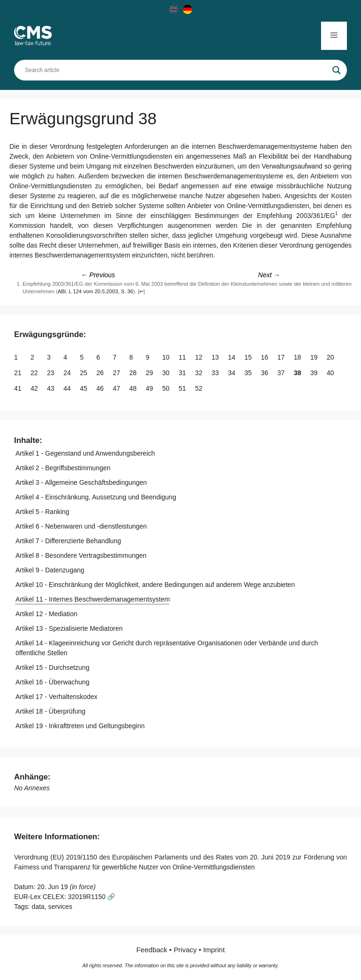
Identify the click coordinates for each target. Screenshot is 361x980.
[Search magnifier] (337, 70)
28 (134, 373)
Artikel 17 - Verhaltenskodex (56, 697)
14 (232, 357)
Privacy (185, 950)
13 (216, 357)
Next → (269, 275)
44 (68, 388)
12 (200, 357)
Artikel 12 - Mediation (47, 614)
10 (167, 357)
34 (232, 373)
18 (298, 357)
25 (84, 373)
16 (265, 357)
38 (298, 373)
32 (200, 373)
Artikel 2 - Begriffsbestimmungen (63, 468)
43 (51, 388)
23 (51, 373)
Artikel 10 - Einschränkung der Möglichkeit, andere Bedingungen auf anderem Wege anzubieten (155, 585)
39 (315, 373)
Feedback (152, 950)
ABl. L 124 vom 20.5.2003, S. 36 (96, 291)
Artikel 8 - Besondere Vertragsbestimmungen (81, 555)
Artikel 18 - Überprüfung (51, 711)
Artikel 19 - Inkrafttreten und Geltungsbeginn (80, 726)
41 (19, 388)
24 (68, 373)
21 (19, 373)
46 (101, 388)
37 (282, 373)
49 (150, 388)
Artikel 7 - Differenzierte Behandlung (68, 541)
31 (183, 373)
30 (167, 373)
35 (249, 373)
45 (84, 388)
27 (117, 373)
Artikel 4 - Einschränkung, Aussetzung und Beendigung (96, 497)
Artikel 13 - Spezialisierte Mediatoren (69, 628)
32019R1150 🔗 (91, 897)
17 (282, 357)
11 (183, 357)
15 (249, 357)
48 (134, 388)
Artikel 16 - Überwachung (52, 682)
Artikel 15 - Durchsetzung (52, 667)
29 (150, 373)
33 (216, 373)
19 (315, 357)
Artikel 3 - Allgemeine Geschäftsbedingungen (81, 482)
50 (167, 388)
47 (117, 388)
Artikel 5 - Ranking (42, 512)
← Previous (98, 275)
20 (331, 357)
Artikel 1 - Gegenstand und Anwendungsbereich (85, 453)
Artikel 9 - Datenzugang (50, 570)
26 (101, 373)
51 (183, 388)
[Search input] (176, 70)
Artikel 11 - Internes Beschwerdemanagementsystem (93, 599)
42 (35, 388)
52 (200, 388)
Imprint (214, 950)
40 (331, 373)
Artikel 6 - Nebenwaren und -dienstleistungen (81, 526)
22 (35, 373)
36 (265, 373)
